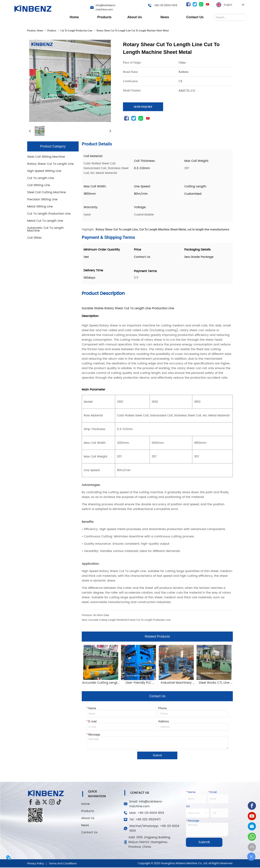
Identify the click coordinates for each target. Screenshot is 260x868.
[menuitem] (104, 17)
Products (52, 31)
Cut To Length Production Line (76, 31)
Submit (157, 756)
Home (40, 31)
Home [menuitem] (74, 17)
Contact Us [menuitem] (195, 17)
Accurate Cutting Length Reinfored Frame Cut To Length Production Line (129, 620)
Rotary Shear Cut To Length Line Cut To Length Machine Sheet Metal (132, 31)
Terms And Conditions (63, 864)
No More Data (101, 615)
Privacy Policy (36, 864)
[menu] (135, 17)
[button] (104, 17)
